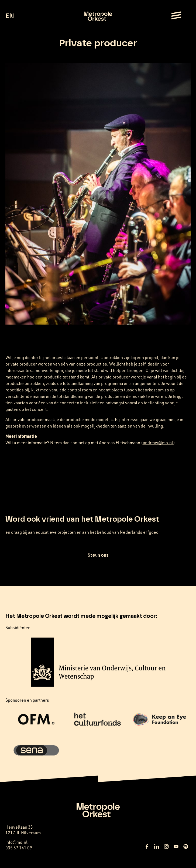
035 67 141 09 (19, 848)
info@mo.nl (16, 842)
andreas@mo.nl (158, 442)
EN (10, 16)
